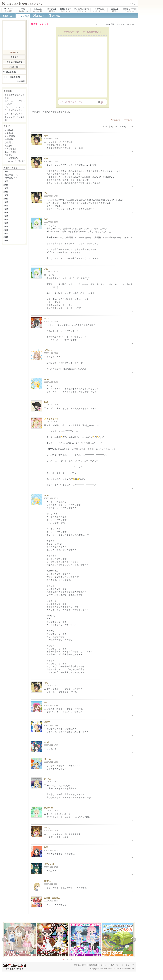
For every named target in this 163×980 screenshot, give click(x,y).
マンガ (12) (10, 136)
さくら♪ (48, 779)
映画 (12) (9, 139)
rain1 (46, 742)
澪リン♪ (48, 881)
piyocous (48, 808)
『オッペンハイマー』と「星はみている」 (15, 109)
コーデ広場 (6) (11, 158)
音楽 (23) (9, 133)
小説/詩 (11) (10, 142)
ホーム (9, 16)
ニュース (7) (10, 152)
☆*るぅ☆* (49, 350)
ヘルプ (133, 4)
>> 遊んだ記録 (10, 72)
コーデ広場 (110, 24)
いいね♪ (105, 127)
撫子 (46, 847)
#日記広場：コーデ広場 (122, 120)
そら (46, 136)
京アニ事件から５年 (14, 114)
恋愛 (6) (8, 155)
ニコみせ (40, 16)
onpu (46, 379)
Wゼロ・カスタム (52, 898)
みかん (47, 828)
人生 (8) (8, 146)
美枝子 (47, 722)
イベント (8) (10, 149)
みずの (47, 319)
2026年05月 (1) (11, 175)
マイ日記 (25, 16)
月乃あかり (49, 864)
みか (46, 702)
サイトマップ (128, 965)
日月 (46, 402)
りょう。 (48, 759)
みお (46, 219)
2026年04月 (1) (11, 178)
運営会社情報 (80, 965)
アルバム (56, 16)
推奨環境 (93, 965)
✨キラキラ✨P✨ (52, 419)
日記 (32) (9, 130)
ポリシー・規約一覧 (109, 965)
